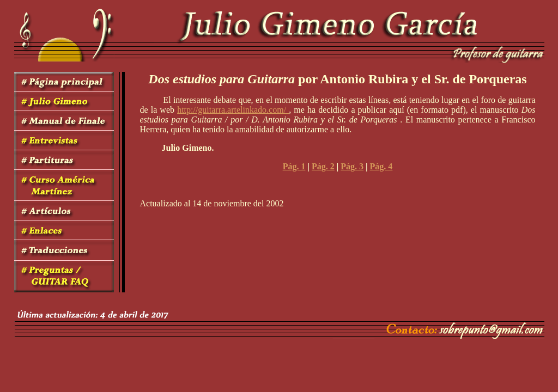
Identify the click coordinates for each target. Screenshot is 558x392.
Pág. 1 (294, 166)
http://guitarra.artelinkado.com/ (233, 110)
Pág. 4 (381, 166)
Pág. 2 (323, 166)
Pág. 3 (352, 166)
